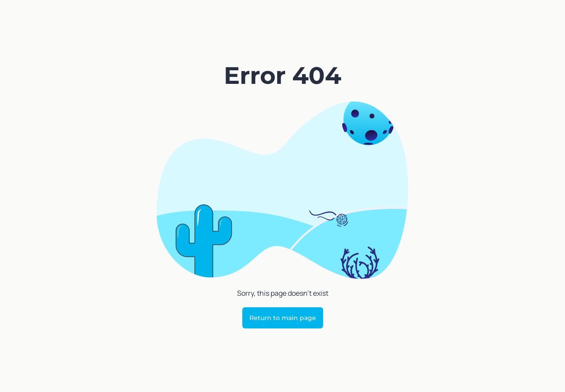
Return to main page (283, 318)
